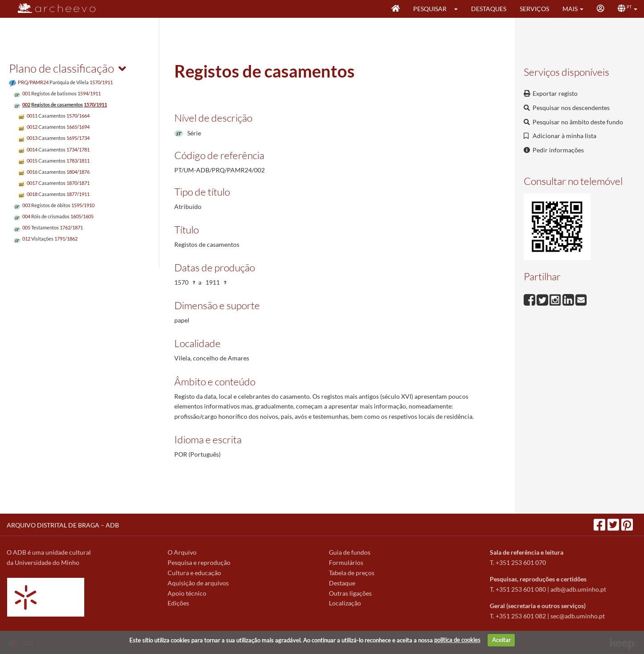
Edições (178, 603)
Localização (345, 603)
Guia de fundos (350, 552)
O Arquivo (182, 552)
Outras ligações (350, 593)
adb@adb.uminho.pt (578, 589)
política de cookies (457, 640)
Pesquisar (430, 9)
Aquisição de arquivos (198, 583)
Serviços (534, 9)
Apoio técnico (187, 593)
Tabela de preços (352, 573)
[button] (459, 9)
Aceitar (501, 640)
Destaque (342, 583)
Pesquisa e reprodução (199, 562)
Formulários (346, 562)
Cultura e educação (194, 573)
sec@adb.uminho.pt (578, 616)
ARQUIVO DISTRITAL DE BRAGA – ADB (63, 525)
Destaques (489, 9)
